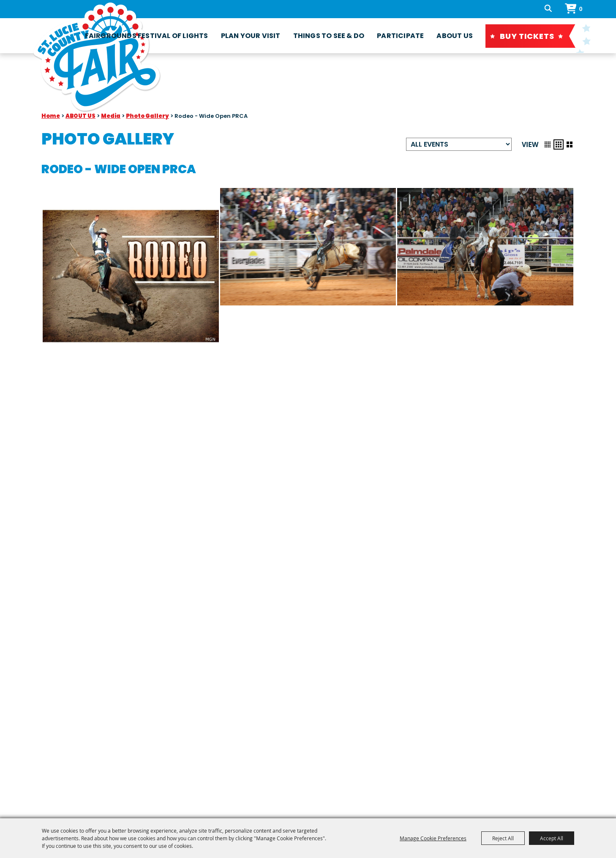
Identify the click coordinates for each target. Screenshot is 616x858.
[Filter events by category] (459, 144)
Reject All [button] (503, 838)
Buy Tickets (527, 36)
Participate (400, 36)
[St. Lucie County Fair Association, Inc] (97, 57)
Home (51, 116)
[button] (548, 144)
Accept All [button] (552, 838)
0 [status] (581, 9)
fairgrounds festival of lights (147, 36)
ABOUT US (455, 36)
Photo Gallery (147, 116)
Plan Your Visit (251, 36)
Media (111, 116)
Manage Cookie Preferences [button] (433, 838)
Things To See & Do (329, 36)
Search (552, 9)
